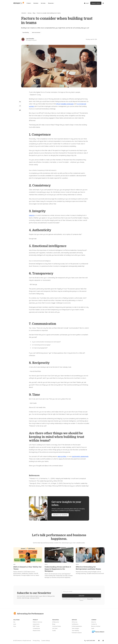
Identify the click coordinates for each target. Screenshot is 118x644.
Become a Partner (96, 626)
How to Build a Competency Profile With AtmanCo (43, 170)
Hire (14, 622)
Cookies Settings (46, 641)
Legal (93, 628)
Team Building (75, 631)
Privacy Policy (90, 599)
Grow (15, 626)
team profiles (62, 456)
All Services (75, 622)
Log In (87, 3)
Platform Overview (38, 622)
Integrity (32, 215)
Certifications (75, 624)
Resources (51, 3)
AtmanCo (24, 13)
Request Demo (37, 631)
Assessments (36, 624)
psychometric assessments (80, 456)
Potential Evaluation (77, 633)
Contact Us (94, 624)
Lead (15, 624)
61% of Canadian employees (65, 104)
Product (29, 3)
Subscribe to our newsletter (60, 515)
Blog (35, 13)
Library (30, 13)
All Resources (56, 622)
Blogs (54, 624)
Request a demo (96, 3)
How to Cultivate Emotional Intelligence (40, 261)
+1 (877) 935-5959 (90, 641)
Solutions (36, 3)
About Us (94, 622)
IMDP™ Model (36, 626)
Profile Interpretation (77, 626)
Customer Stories (57, 626)
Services (44, 3)
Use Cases (55, 628)
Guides (54, 631)
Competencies (36, 628)
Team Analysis (75, 628)
